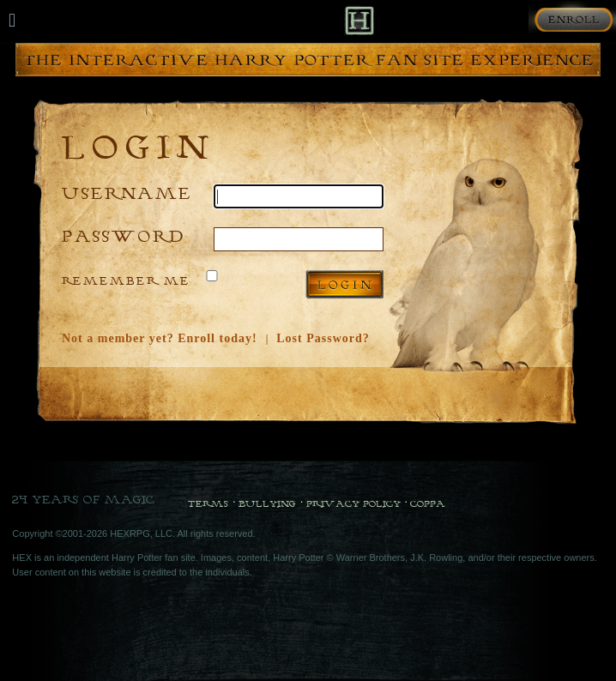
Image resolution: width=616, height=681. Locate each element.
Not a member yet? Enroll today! (160, 338)
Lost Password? (323, 338)
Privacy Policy (353, 503)
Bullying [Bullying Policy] (267, 503)
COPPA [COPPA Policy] (428, 503)
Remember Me (126, 280)
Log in (344, 284)
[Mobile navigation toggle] (12, 21)
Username (127, 193)
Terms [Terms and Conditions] (208, 503)
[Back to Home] (359, 20)
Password (124, 235)
